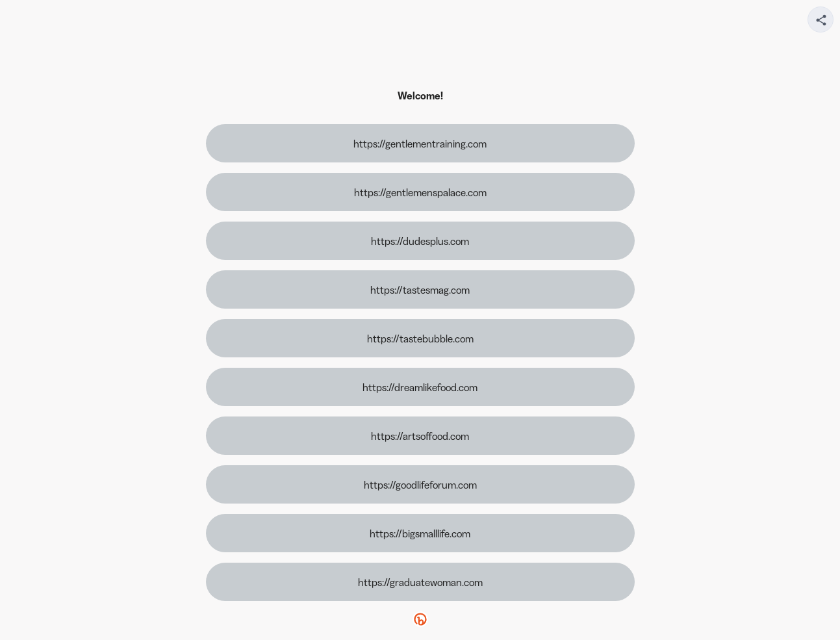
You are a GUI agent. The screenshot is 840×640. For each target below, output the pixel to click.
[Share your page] (821, 19)
